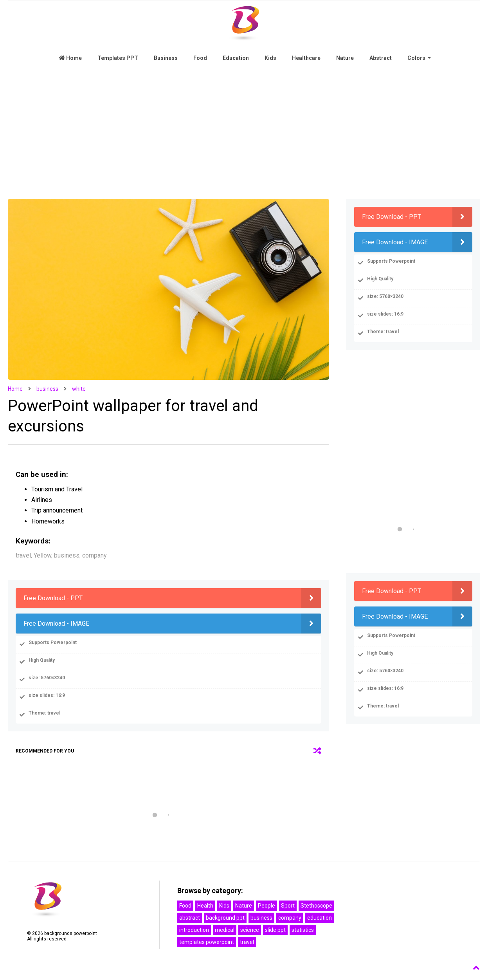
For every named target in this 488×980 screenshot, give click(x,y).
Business (166, 58)
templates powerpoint (207, 942)
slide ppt (275, 930)
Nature (345, 58)
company (290, 918)
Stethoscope (316, 906)
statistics (303, 930)
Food (200, 58)
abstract (190, 918)
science (250, 930)
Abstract (381, 58)
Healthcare (306, 58)
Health (205, 906)
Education (236, 58)
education (320, 918)
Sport (288, 906)
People (267, 906)
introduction (194, 930)
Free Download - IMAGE (56, 624)
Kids (270, 58)
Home (70, 58)
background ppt (225, 918)
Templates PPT (118, 58)
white (79, 389)
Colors (419, 58)
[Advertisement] (244, 132)
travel (247, 942)
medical (225, 930)
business (47, 389)
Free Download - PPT (53, 598)
